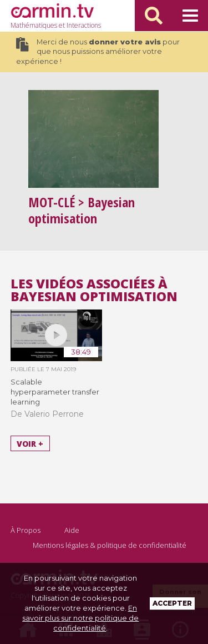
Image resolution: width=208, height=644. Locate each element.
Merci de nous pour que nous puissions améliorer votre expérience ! (98, 51)
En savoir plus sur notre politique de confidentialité (80, 618)
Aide (72, 530)
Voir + (30, 444)
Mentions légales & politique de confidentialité (110, 545)
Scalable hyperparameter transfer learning (55, 392)
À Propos (26, 530)
